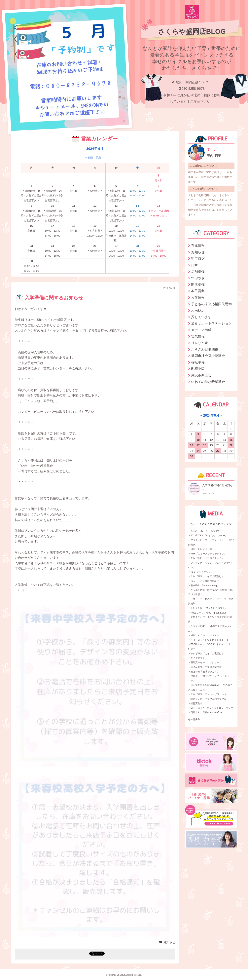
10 (198, 440)
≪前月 (89, 157)
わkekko (197, 310)
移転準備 (198, 362)
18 (205, 445)
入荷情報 (198, 297)
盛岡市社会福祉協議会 (208, 356)
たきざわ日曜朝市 (205, 349)
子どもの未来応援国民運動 (211, 304)
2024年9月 (211, 415)
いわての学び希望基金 (208, 382)
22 (231, 445)
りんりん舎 (200, 343)
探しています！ (203, 317)
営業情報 (198, 336)
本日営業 (198, 291)
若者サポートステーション (211, 323)
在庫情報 (198, 245)
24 (198, 451)
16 (192, 445)
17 (198, 445)
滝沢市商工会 (201, 375)
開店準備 (198, 284)
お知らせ (167, 942)
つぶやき (198, 278)
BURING (198, 369)
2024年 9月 (95, 149)
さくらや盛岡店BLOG (192, 31)
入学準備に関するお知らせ (49, 298)
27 (218, 451)
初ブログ (198, 258)
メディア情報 (201, 330)
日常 (195, 265)
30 (192, 456)
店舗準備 (198, 272)
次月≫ (100, 157)
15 (231, 440)
